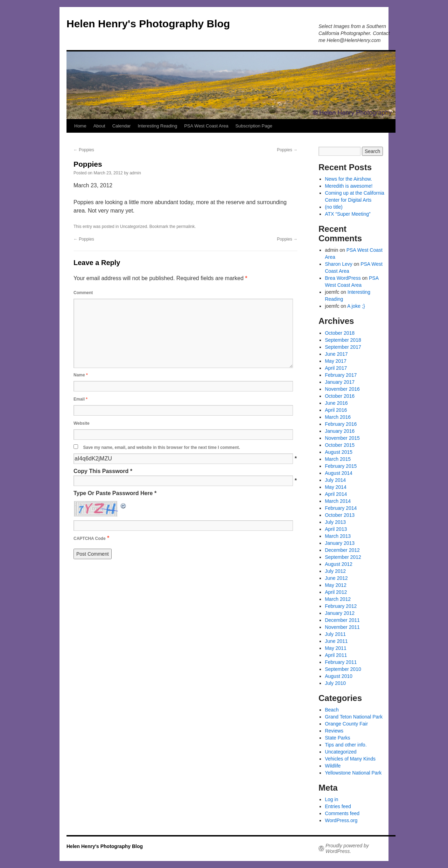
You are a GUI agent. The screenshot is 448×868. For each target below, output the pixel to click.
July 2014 (335, 480)
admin (135, 173)
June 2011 (336, 641)
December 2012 (342, 550)
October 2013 (340, 515)
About (99, 126)
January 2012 (340, 613)
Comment (83, 293)
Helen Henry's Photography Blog (148, 24)
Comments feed (342, 813)
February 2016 (341, 424)
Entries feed (338, 806)
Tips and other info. (346, 745)
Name (81, 375)
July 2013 (335, 522)
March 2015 (338, 459)
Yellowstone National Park (353, 773)
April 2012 (336, 592)
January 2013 (340, 543)
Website (82, 423)
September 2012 (343, 557)
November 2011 (342, 627)
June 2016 (336, 403)
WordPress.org (341, 820)
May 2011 (335, 648)
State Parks (337, 738)
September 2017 (343, 347)
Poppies (84, 150)
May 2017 (335, 361)
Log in (331, 799)
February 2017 (341, 375)
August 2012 (339, 564)
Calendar (122, 126)
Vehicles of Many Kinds (350, 759)
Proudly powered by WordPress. (347, 848)
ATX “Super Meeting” (348, 214)
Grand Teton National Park (354, 717)
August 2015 (339, 452)
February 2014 (341, 508)
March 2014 (338, 501)
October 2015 (340, 445)
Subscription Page (254, 126)
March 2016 (338, 417)
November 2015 (342, 438)
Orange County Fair (346, 724)
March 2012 (338, 599)
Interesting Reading (157, 126)
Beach (332, 710)
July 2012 (335, 571)
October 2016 (340, 396)
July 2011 (335, 634)
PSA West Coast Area (206, 126)
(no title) (334, 207)
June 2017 (336, 354)
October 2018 (340, 333)
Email (80, 399)
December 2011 (342, 620)
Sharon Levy (339, 264)
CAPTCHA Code (90, 539)
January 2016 (340, 431)
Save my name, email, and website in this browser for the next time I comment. (161, 447)
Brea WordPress (343, 278)
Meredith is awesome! (349, 186)
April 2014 (336, 494)
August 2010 (339, 676)
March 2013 (338, 536)
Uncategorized (134, 227)
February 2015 (341, 466)
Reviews (334, 731)
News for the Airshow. (348, 179)
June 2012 (336, 578)
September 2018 (343, 340)
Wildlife (333, 766)
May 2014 (335, 487)
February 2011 (341, 662)
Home (80, 126)
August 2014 (339, 473)
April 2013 (336, 529)
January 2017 (340, 382)
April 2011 (336, 655)
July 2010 (335, 683)
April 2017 (336, 368)
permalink (185, 227)
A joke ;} (356, 306)
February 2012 (341, 606)
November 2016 (342, 389)
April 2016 (336, 410)
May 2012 (335, 585)
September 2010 (343, 669)
